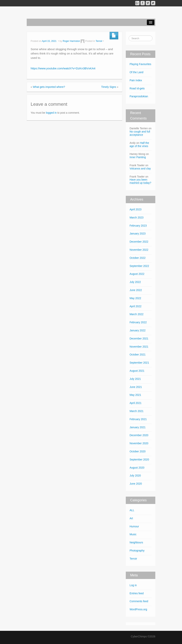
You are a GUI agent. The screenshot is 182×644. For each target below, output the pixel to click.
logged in (51, 113)
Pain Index (136, 80)
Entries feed (137, 593)
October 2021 (138, 355)
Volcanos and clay (140, 168)
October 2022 (138, 258)
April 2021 (135, 403)
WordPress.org (138, 609)
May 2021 (135, 395)
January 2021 (138, 427)
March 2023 (136, 217)
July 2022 (135, 282)
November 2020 (139, 443)
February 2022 (138, 322)
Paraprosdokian (139, 96)
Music (133, 534)
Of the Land (136, 72)
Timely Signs (109, 87)
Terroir (99, 41)
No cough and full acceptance (140, 133)
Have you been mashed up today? (140, 181)
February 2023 (138, 226)
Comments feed (139, 601)
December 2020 (139, 435)
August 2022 (137, 274)
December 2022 (139, 242)
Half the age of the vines (139, 144)
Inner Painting (138, 157)
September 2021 (139, 363)
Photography (137, 551)
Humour (134, 526)
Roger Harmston (71, 41)
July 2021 (135, 379)
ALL (132, 510)
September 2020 (139, 459)
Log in (133, 585)
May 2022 (135, 298)
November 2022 (139, 250)
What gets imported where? (49, 87)
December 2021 (139, 338)
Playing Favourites (140, 64)
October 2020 (138, 451)
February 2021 (138, 419)
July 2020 (135, 476)
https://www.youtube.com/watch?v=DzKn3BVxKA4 (63, 68)
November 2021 (139, 347)
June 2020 (136, 484)
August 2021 (137, 371)
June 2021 (136, 387)
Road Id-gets (137, 88)
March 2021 (136, 411)
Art (131, 518)
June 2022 (136, 290)
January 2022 (138, 330)
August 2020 (137, 468)
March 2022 (136, 314)
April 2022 (135, 306)
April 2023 (135, 209)
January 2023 (138, 234)
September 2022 (139, 266)
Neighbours (136, 542)
